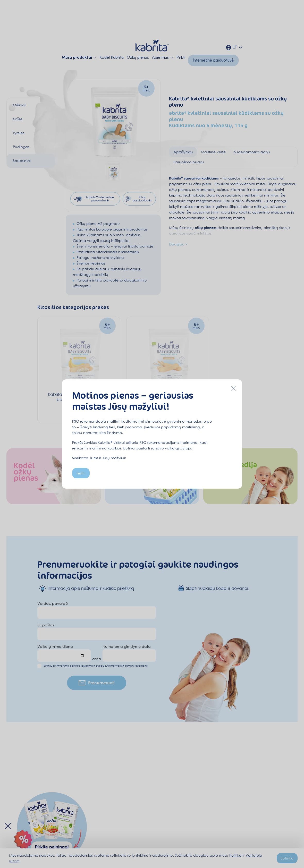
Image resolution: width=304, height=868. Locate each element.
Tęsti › (81, 473)
